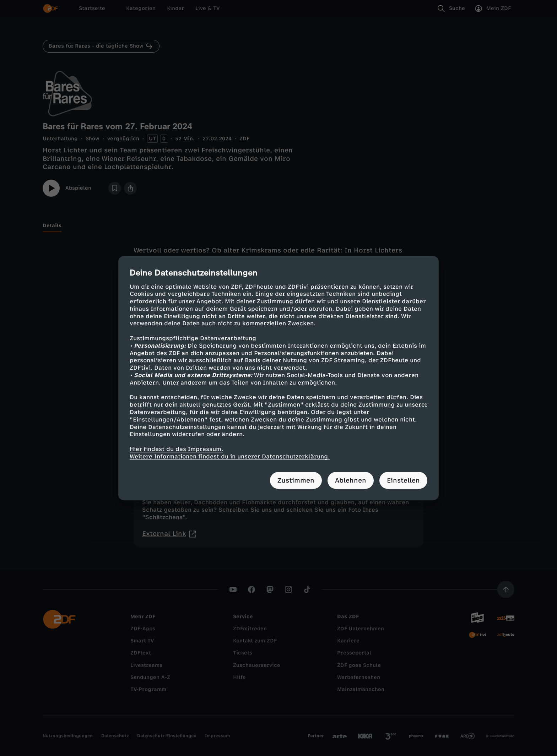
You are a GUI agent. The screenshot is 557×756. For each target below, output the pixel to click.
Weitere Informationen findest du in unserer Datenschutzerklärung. (230, 456)
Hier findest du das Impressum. (176, 449)
